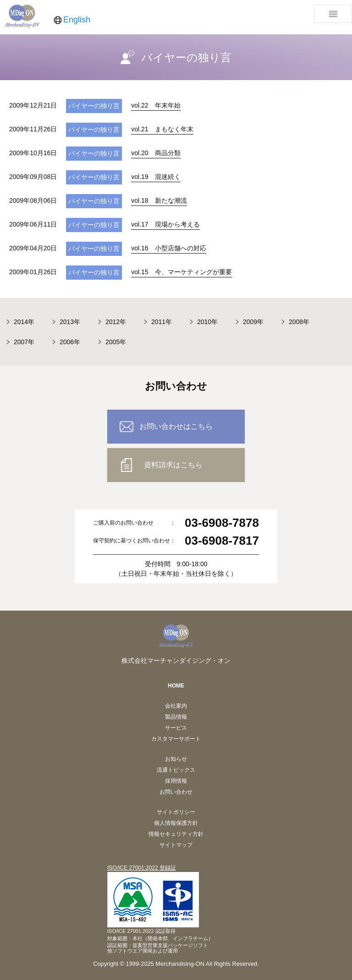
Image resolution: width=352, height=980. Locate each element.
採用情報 (176, 781)
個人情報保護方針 (176, 823)
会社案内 (176, 706)
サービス (176, 728)
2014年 (24, 322)
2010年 (207, 322)
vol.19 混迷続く (156, 177)
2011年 (162, 322)
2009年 (253, 322)
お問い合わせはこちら (176, 426)
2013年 (70, 322)
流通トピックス (176, 770)
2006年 (70, 342)
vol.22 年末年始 (156, 105)
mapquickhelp (54, 974)
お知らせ (176, 759)
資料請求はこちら (173, 465)
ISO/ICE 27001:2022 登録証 (142, 868)
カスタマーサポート (176, 739)
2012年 (116, 322)
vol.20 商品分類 (156, 153)
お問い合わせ (176, 792)
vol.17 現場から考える (165, 224)
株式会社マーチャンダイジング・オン (176, 661)
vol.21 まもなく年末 (162, 129)
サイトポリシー (176, 812)
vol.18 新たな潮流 (159, 200)
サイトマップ (176, 845)
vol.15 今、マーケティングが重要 (181, 272)
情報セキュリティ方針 (176, 834)
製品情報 (176, 717)
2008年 (299, 322)
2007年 (24, 342)
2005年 (116, 342)
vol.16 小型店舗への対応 (168, 248)
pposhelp (15, 974)
